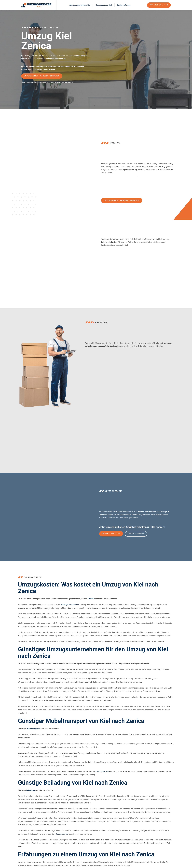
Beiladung (30, 798)
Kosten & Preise (124, 5)
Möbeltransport (34, 736)
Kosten (91, 606)
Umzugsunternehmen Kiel (80, 5)
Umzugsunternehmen (70, 612)
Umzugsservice (62, 841)
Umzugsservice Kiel (104, 5)
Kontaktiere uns (102, 779)
